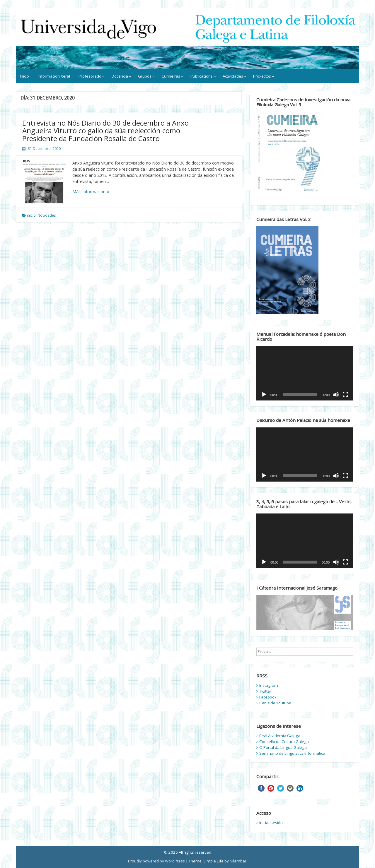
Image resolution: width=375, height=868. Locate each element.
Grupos (145, 76)
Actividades (233, 76)
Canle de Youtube (275, 703)
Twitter (265, 691)
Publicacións (202, 76)
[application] (305, 373)
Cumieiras (171, 76)
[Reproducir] (264, 395)
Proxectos (262, 76)
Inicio (24, 76)
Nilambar (238, 861)
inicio (31, 215)
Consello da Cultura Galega (284, 742)
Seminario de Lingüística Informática (292, 753)
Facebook (268, 697)
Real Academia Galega (280, 736)
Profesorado (90, 76)
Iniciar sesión (271, 823)
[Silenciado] (336, 395)
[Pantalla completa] (345, 395)
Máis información (99, 192)
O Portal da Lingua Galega (283, 747)
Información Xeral (54, 76)
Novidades (47, 215)
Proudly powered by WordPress (156, 861)
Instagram (269, 685)
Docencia (120, 76)
